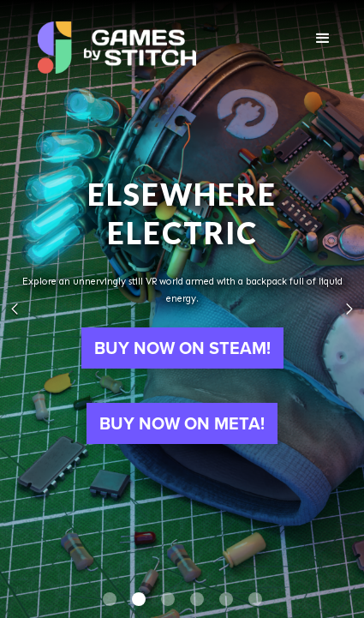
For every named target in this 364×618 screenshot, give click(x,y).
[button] (323, 39)
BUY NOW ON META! (182, 423)
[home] (117, 43)
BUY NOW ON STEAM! (182, 348)
